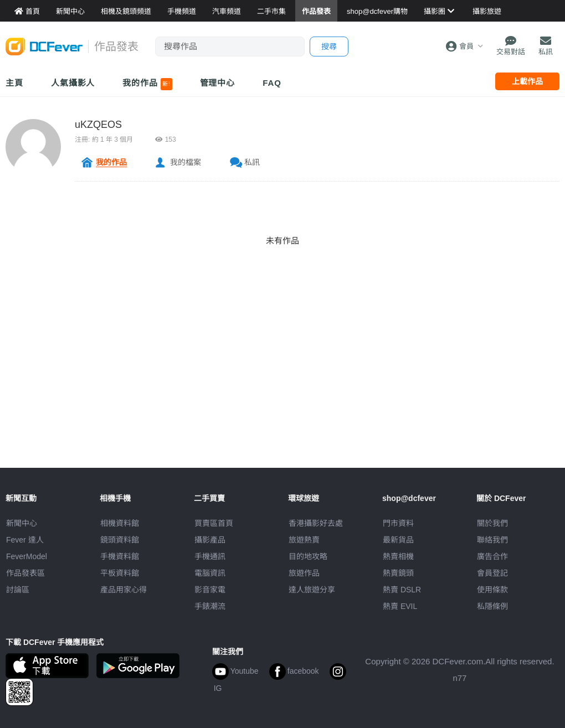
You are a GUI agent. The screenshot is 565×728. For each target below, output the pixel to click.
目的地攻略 (308, 556)
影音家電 (210, 590)
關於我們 (492, 523)
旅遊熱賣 (304, 540)
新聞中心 (22, 523)
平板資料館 (120, 573)
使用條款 (492, 590)
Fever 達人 (25, 540)
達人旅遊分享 (312, 590)
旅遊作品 (304, 573)
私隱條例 (492, 606)
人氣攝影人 (73, 83)
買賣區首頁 (214, 523)
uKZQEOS (98, 125)
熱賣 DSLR (402, 590)
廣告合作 (492, 556)
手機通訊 (210, 556)
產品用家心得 (124, 590)
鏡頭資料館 (120, 540)
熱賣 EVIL (400, 606)
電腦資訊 (210, 573)
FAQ (272, 83)
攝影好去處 (316, 523)
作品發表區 (25, 573)
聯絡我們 (492, 540)
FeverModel (27, 556)
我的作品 (147, 84)
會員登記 (492, 573)
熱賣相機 (398, 556)
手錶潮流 (210, 606)
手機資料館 (120, 556)
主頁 (14, 83)
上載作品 (527, 81)
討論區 (18, 590)
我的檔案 (186, 162)
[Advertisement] (282, 390)
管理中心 (218, 83)
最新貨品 (398, 540)
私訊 (252, 162)
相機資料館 (120, 523)
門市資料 (398, 523)
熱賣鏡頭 (398, 573)
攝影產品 (210, 540)
